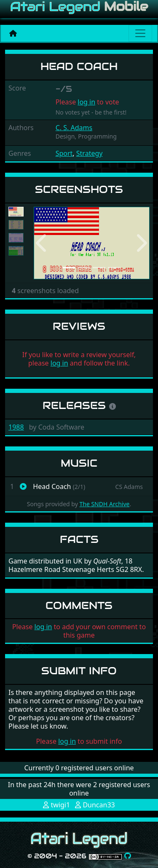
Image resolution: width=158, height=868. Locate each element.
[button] (42, 243)
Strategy (90, 153)
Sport (64, 153)
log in (86, 102)
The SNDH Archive (104, 504)
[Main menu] (140, 33)
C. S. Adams (74, 128)
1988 (16, 427)
